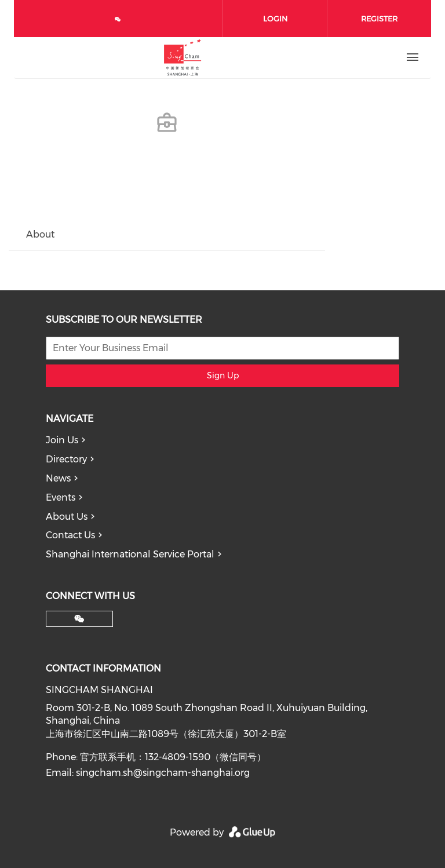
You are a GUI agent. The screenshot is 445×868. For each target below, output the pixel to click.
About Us (67, 517)
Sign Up (223, 375)
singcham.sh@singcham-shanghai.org (163, 773)
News (58, 478)
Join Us (62, 440)
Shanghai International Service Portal (130, 554)
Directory (66, 459)
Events (61, 497)
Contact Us (70, 535)
